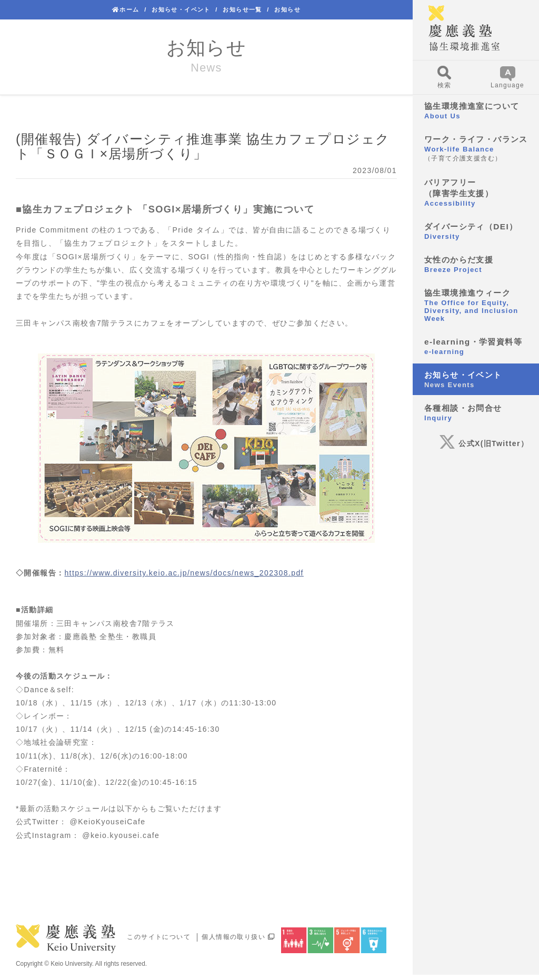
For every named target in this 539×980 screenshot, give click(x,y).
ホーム (126, 9)
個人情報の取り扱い (238, 937)
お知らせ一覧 (242, 9)
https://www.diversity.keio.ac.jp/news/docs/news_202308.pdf (184, 573)
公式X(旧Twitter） (484, 443)
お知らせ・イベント (181, 9)
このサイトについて (159, 937)
